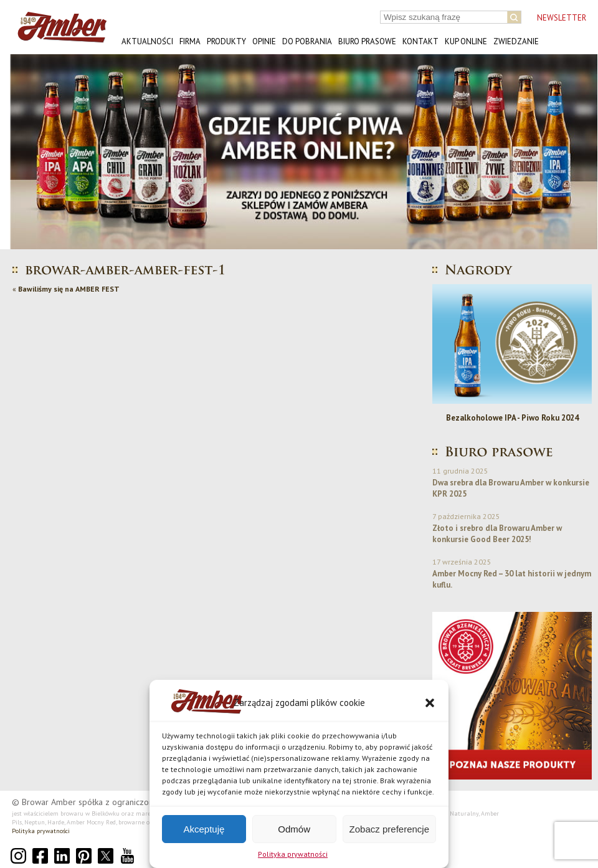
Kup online (466, 41)
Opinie (264, 41)
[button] (430, 703)
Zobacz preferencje (389, 829)
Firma (190, 41)
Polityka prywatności (293, 854)
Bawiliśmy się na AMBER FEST (69, 289)
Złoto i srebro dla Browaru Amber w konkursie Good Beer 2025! (497, 534)
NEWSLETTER (562, 18)
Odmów (294, 829)
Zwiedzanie (516, 41)
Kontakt (420, 41)
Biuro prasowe (367, 41)
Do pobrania (307, 41)
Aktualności (147, 41)
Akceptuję (204, 829)
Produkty (226, 41)
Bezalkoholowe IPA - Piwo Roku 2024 (512, 418)
